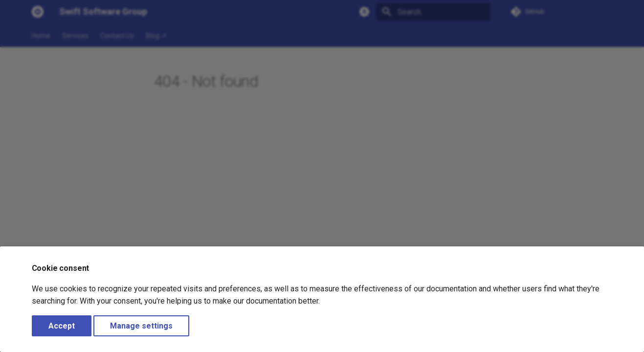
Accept (62, 326)
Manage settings (141, 326)
